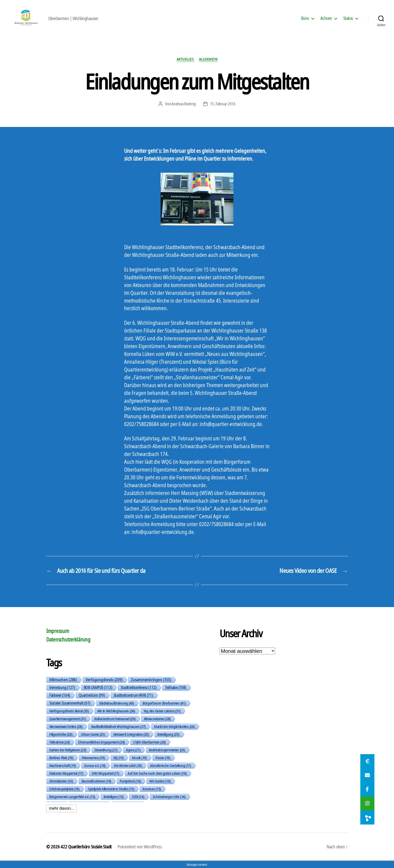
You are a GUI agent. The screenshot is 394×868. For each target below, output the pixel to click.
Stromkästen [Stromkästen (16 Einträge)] (61, 781)
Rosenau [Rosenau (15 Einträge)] (152, 789)
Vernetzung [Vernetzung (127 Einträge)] (62, 688)
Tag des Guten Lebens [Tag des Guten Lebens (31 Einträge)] (162, 711)
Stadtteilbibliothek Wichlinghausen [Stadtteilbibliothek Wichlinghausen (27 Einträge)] (118, 726)
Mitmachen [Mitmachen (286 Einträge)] (63, 680)
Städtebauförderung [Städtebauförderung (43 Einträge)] (116, 703)
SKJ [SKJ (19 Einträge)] (118, 758)
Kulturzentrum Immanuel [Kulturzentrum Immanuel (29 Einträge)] (115, 719)
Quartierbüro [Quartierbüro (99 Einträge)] (92, 695)
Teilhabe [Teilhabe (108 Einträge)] (176, 688)
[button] (367, 817)
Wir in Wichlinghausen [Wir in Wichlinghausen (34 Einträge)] (116, 711)
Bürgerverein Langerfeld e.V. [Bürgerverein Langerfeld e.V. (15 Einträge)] (72, 797)
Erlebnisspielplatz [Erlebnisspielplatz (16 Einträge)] (64, 789)
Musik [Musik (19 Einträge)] (139, 758)
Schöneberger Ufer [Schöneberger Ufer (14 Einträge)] (169, 797)
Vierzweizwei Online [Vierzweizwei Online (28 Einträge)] (66, 726)
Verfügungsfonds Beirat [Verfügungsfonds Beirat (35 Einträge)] (69, 711)
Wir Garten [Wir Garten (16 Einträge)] (160, 781)
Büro (305, 18)
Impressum (58, 631)
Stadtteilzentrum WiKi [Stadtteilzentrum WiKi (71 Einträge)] (133, 695)
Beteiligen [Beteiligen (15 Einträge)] (113, 797)
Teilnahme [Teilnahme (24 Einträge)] (59, 742)
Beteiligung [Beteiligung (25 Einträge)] (168, 734)
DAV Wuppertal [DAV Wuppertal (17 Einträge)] (105, 773)
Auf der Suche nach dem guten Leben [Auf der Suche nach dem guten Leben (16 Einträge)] (157, 773)
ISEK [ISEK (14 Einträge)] (138, 797)
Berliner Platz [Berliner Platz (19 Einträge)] (61, 758)
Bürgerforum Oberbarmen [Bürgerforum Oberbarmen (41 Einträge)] (164, 703)
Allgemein (208, 59)
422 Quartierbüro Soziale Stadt (86, 847)
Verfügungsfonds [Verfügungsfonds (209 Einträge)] (104, 680)
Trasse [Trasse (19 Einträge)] (163, 758)
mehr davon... (61, 808)
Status (348, 18)
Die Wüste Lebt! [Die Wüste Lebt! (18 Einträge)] (128, 765)
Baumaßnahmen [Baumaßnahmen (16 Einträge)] (96, 781)
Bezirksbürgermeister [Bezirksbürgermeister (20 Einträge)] (167, 750)
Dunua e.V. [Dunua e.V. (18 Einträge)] (95, 765)
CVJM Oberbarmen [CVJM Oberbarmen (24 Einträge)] (149, 742)
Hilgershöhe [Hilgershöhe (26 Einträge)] (61, 734)
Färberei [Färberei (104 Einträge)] (60, 695)
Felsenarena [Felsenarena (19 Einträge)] (93, 758)
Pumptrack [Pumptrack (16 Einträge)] (130, 781)
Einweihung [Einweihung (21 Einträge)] (106, 750)
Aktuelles (185, 59)
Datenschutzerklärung (68, 639)
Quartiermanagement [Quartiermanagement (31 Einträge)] (67, 719)
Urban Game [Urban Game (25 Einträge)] (93, 734)
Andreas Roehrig (184, 104)
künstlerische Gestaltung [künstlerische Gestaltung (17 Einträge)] (171, 765)
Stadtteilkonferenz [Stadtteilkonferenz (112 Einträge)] (139, 688)
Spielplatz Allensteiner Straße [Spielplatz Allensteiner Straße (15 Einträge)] (111, 789)
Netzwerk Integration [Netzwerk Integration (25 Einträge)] (131, 734)
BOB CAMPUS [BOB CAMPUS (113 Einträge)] (98, 688)
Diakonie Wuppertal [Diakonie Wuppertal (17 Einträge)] (66, 773)
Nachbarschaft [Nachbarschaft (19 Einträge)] (62, 765)
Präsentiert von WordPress (140, 847)
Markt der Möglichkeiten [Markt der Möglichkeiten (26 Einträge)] (174, 726)
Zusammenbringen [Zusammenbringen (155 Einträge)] (151, 680)
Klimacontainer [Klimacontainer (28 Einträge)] (157, 719)
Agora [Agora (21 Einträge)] (133, 750)
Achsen (326, 18)
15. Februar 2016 (223, 104)
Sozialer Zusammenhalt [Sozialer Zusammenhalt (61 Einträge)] (70, 703)
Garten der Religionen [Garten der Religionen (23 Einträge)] (68, 750)
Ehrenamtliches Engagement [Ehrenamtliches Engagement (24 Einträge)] (101, 742)
